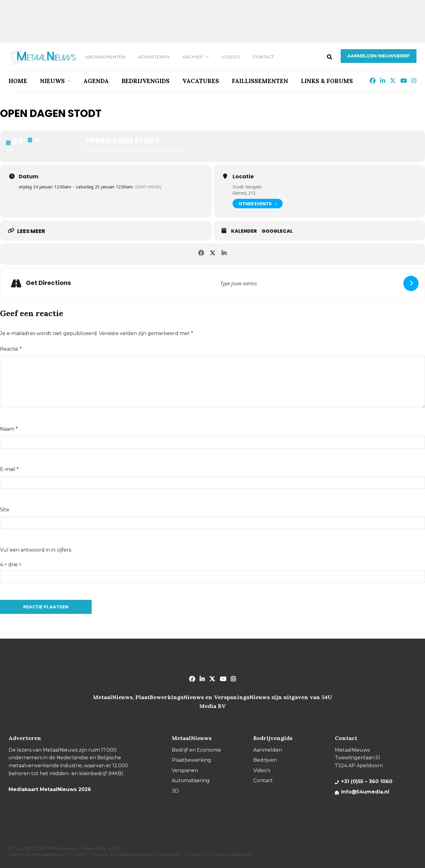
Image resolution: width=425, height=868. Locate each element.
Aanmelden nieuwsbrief (379, 56)
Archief (193, 57)
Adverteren (154, 57)
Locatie (243, 177)
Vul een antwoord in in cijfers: (36, 550)
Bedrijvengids (146, 81)
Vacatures (201, 81)
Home (18, 81)
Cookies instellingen (231, 855)
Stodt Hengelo (247, 187)
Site (5, 510)
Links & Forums (327, 81)
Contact (263, 57)
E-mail (9, 469)
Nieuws (52, 81)
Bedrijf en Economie (196, 750)
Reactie (11, 349)
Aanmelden (268, 750)
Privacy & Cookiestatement (123, 855)
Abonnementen (105, 57)
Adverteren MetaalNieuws (37, 855)
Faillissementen (260, 81)
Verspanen (185, 770)
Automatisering (191, 780)
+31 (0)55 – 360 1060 (367, 781)
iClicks (115, 848)
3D (175, 791)
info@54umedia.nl (365, 792)
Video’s (231, 57)
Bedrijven (265, 760)
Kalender (244, 231)
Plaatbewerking (191, 760)
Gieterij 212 (244, 193)
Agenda (96, 81)
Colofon (79, 855)
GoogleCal (277, 231)
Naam (9, 429)
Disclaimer (169, 855)
